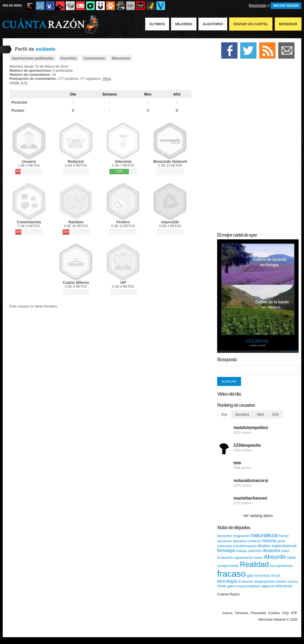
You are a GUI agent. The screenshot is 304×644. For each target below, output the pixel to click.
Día (73, 94)
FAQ (285, 613)
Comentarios (94, 58)
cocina (293, 581)
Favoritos (69, 58)
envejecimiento (228, 566)
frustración (225, 558)
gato (250, 575)
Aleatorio (213, 24)
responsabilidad (248, 586)
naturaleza (264, 535)
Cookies (274, 613)
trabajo (242, 551)
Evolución (246, 581)
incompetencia (281, 566)
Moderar (288, 24)
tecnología (227, 581)
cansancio (224, 541)
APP (294, 613)
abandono (240, 541)
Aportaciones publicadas (33, 58)
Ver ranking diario (258, 516)
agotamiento (243, 558)
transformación (245, 546)
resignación (241, 536)
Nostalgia (226, 551)
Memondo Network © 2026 (278, 620)
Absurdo (275, 557)
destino (264, 546)
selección (255, 551)
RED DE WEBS (12, 6)
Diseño (281, 581)
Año (177, 94)
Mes (148, 94)
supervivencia (284, 546)
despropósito (264, 581)
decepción (225, 536)
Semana (110, 94)
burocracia (262, 576)
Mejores (184, 24)
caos (291, 557)
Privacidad (258, 613)
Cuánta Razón (228, 594)
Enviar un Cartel (251, 24)
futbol (285, 551)
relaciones (284, 586)
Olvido (222, 586)
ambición (255, 541)
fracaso (231, 574)
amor (281, 541)
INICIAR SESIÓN (286, 6)
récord (275, 576)
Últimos (157, 24)
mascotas (225, 546)
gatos (232, 586)
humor (258, 558)
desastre (271, 551)
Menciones (121, 58)
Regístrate (257, 5)
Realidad (254, 564)
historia (269, 541)
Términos (242, 613)
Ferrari (283, 536)
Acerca (227, 613)
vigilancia (267, 586)
